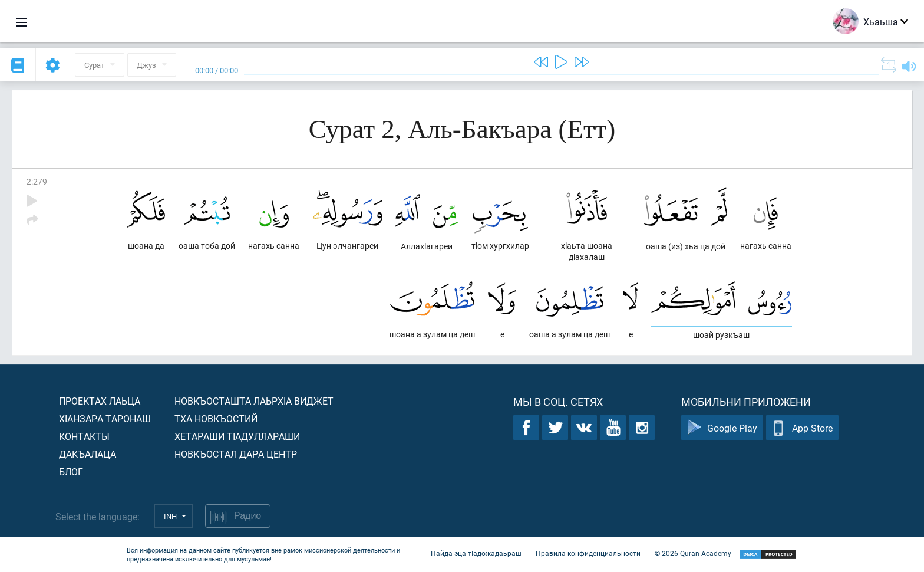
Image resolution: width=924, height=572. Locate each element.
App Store (802, 428)
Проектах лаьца (100, 401)
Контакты (84, 436)
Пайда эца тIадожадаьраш (476, 553)
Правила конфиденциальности (588, 553)
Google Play (722, 428)
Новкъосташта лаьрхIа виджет (254, 401)
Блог (71, 471)
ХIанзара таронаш (105, 418)
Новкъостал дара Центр (236, 454)
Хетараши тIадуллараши (237, 436)
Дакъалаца (88, 454)
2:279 (37, 181)
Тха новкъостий (216, 418)
